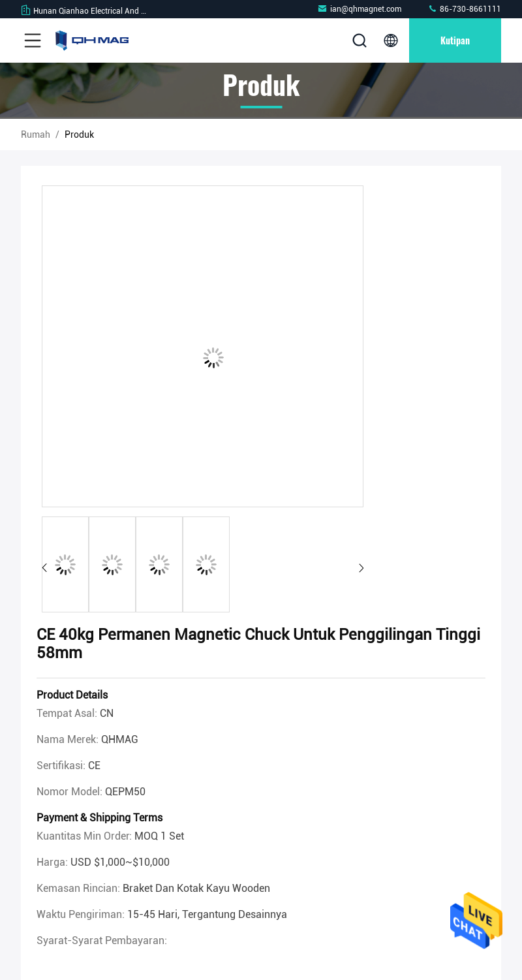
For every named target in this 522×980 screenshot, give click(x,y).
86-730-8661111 (464, 9)
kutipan (455, 40)
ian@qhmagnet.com (359, 9)
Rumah (36, 134)
